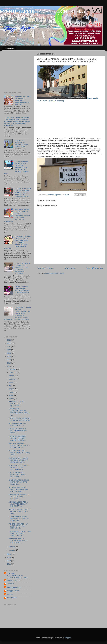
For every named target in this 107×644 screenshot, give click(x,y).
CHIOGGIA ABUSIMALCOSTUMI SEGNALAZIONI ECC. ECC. (18, 575)
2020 (9, 350)
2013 (9, 557)
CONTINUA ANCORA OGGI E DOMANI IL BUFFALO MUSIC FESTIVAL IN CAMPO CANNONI (23, 192)
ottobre (12, 376)
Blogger (68, 638)
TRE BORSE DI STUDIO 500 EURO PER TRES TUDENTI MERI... (20, 533)
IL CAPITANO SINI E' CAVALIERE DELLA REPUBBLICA (17, 475)
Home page (10, 48)
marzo (12, 399)
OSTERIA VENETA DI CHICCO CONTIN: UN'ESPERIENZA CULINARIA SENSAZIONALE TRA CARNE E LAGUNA (18, 242)
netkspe (10, 594)
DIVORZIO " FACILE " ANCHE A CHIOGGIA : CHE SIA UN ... (18, 541)
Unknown (10, 584)
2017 (9, 360)
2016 (9, 363)
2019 (9, 353)
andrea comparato (14, 587)
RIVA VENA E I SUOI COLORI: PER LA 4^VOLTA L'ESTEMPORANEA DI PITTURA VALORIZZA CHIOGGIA (17, 215)
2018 (9, 356)
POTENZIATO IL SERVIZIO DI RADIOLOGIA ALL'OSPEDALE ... (19, 467)
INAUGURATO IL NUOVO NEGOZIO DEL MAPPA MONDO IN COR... (18, 460)
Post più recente (45, 268)
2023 (9, 340)
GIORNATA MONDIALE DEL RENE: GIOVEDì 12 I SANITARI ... (19, 497)
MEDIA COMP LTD (14, 580)
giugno (12, 389)
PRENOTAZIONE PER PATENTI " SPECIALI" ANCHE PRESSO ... (18, 438)
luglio (11, 386)
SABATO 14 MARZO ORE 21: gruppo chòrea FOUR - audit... (20, 511)
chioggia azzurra (13, 591)
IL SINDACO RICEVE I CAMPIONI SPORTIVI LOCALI (18, 431)
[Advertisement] (70, 120)
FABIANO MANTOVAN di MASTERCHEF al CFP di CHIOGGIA (19, 519)
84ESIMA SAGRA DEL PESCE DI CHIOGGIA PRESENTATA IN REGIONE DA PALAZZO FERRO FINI (16, 167)
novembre (13, 372)
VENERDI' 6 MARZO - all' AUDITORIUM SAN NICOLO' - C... (18, 526)
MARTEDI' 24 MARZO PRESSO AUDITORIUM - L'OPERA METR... (19, 445)
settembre (13, 379)
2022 (9, 343)
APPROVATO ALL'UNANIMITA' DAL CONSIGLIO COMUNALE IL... (19, 412)
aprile (11, 395)
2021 (9, 347)
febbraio (12, 547)
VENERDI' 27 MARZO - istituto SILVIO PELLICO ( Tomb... (19, 453)
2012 (9, 561)
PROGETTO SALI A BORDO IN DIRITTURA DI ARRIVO (20, 419)
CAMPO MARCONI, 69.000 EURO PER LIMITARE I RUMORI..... (19, 482)
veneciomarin (12, 598)
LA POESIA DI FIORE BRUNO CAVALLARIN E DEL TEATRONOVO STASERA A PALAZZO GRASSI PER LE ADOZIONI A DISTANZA (18, 314)
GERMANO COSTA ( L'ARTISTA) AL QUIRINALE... (16, 403)
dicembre (13, 369)
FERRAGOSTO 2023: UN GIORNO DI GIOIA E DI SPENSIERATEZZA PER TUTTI (23, 101)
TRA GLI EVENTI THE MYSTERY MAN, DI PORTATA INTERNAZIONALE (22, 290)
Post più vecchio (94, 268)
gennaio (12, 550)
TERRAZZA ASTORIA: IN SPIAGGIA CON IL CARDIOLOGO (22, 143)
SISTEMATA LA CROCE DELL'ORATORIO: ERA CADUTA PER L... (18, 489)
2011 (9, 564)
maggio (12, 392)
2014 (9, 554)
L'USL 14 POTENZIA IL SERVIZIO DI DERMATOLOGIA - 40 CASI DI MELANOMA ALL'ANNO (22, 268)
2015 (9, 366)
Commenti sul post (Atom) (54, 273)
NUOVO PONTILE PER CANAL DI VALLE (17, 424)
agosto (12, 382)
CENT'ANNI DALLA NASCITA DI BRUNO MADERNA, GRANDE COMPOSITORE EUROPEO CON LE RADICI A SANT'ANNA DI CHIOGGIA (17, 121)
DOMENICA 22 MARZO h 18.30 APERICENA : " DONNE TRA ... (18, 504)
